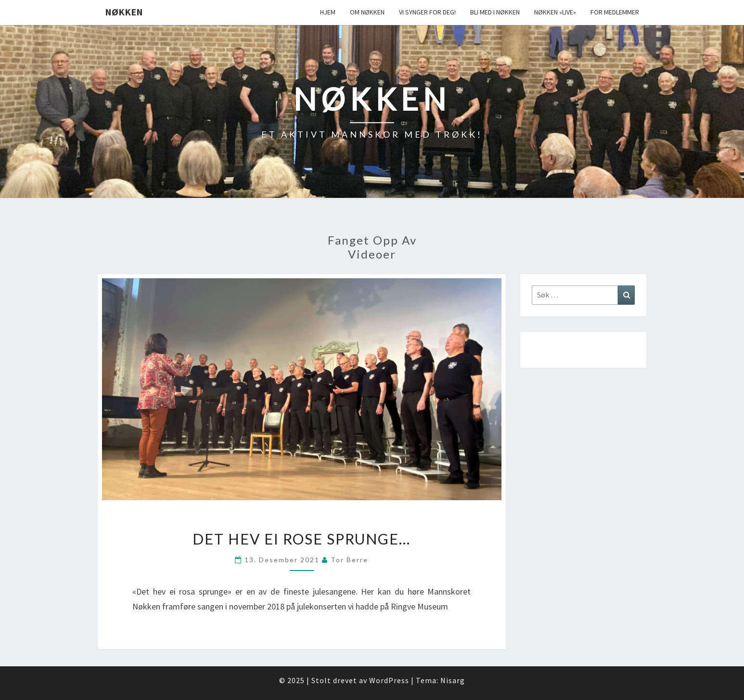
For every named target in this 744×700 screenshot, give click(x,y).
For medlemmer (615, 12)
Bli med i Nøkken (495, 12)
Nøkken (124, 12)
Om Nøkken (367, 12)
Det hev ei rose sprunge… (301, 539)
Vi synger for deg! (427, 12)
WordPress (389, 680)
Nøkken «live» (555, 12)
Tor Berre (349, 560)
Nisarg (453, 680)
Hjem (328, 12)
